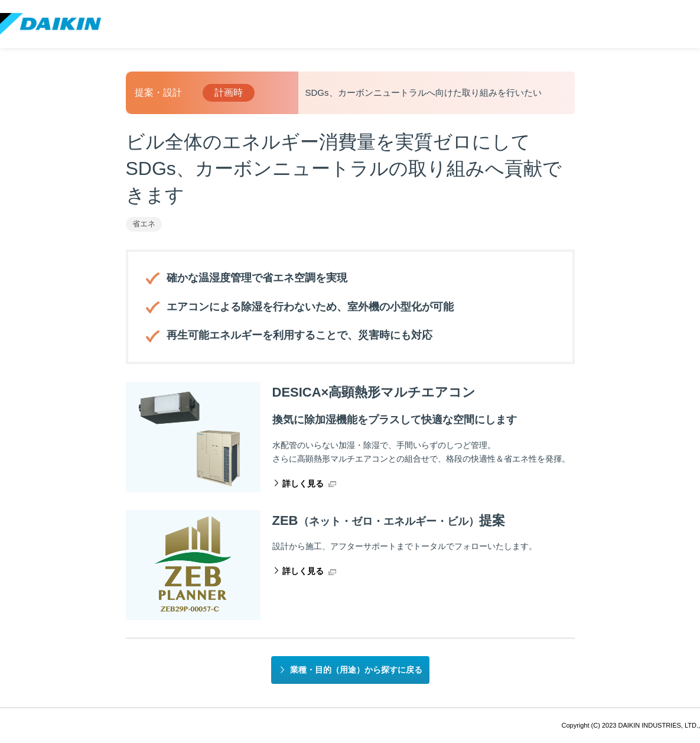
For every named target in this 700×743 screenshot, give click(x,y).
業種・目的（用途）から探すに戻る (356, 670)
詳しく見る (303, 484)
